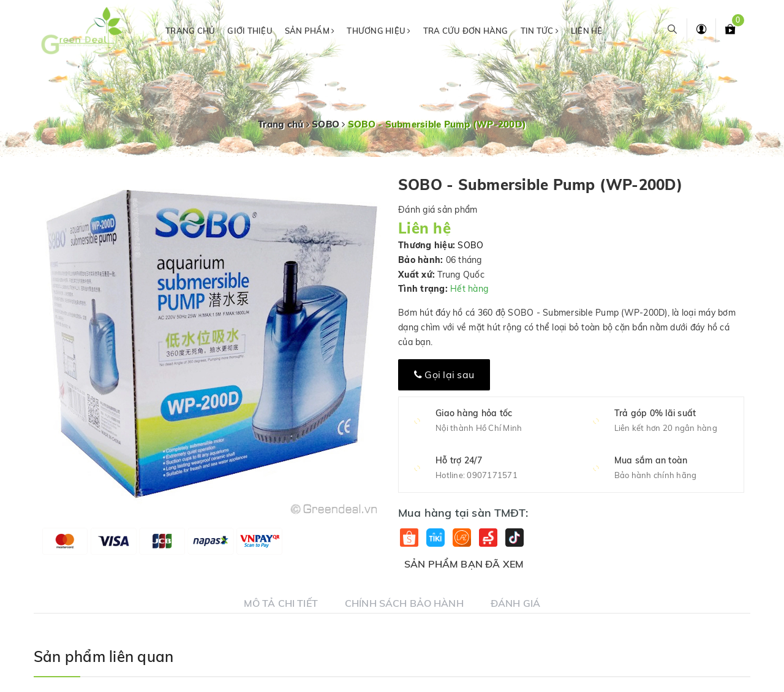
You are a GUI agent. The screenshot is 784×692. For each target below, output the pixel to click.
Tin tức (540, 31)
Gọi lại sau (444, 375)
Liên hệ (587, 31)
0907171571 (492, 475)
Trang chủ (190, 31)
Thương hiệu (379, 31)
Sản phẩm (310, 31)
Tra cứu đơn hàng (466, 31)
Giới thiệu (250, 31)
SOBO (470, 245)
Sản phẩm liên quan (104, 656)
